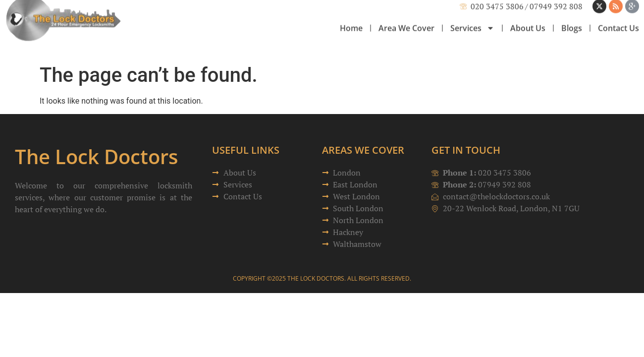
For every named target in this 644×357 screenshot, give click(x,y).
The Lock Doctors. (317, 278)
